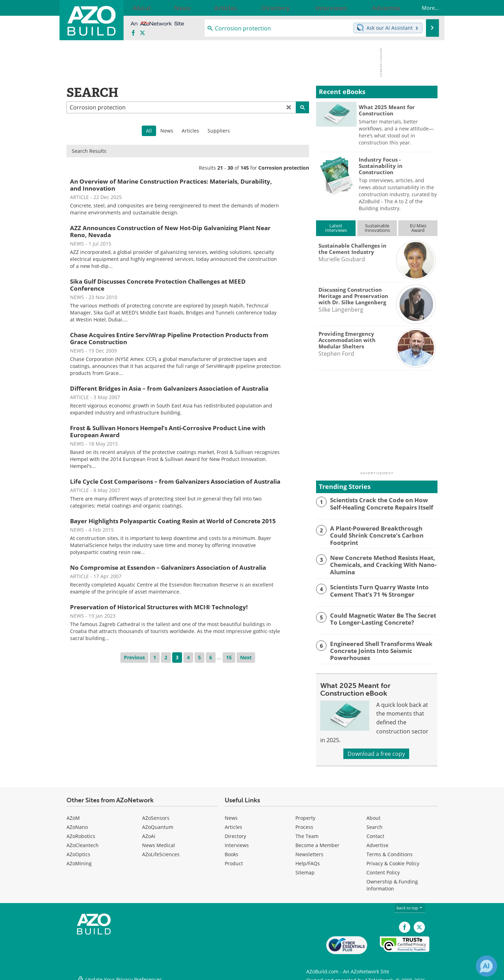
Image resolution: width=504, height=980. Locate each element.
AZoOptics (78, 850)
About (373, 814)
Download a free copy (376, 750)
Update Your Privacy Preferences (120, 971)
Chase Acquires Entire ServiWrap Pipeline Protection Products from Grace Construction (169, 338)
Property (305, 814)
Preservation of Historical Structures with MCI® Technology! (159, 607)
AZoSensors (156, 814)
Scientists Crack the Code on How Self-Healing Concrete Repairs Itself (381, 503)
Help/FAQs (308, 860)
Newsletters (309, 850)
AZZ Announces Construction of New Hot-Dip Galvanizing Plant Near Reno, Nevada (170, 231)
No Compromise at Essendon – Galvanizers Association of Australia (168, 567)
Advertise (377, 841)
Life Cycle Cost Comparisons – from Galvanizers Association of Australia (175, 481)
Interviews (237, 841)
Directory (235, 832)
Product (234, 860)
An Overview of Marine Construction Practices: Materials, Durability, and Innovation (171, 185)
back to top (410, 904)
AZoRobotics (81, 832)
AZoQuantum (158, 823)
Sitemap (305, 869)
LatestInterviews (336, 228)
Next (246, 657)
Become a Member (317, 841)
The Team (307, 832)
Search (374, 823)
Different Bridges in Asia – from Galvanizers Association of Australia (169, 388)
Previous (134, 657)
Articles (190, 131)
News (167, 131)
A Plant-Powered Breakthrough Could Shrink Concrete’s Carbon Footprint (379, 531)
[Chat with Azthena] (486, 966)
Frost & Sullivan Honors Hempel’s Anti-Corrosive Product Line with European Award (168, 431)
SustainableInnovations (377, 228)
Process (304, 823)
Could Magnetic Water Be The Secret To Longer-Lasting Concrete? (382, 616)
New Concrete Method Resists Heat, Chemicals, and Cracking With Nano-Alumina (378, 562)
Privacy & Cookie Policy (393, 860)
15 (229, 657)
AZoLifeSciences (161, 850)
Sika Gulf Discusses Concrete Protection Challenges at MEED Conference (158, 285)
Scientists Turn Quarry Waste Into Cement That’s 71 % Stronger (375, 588)
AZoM (73, 814)
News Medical (159, 841)
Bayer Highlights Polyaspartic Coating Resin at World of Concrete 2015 (173, 521)
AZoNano (77, 823)
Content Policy (383, 869)
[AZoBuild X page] (142, 33)
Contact (375, 832)
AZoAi (149, 832)
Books (232, 850)
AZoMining (79, 860)
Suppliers (219, 131)
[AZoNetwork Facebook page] (133, 33)
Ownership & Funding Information (392, 881)
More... (423, 8)
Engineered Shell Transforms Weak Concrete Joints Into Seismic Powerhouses (376, 647)
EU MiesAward (418, 228)
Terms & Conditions (390, 850)
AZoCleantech (83, 841)
